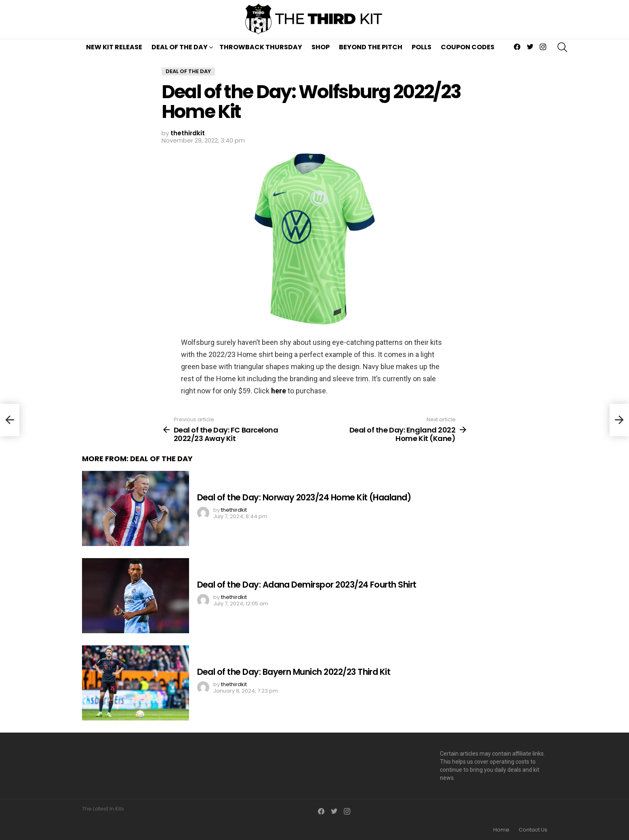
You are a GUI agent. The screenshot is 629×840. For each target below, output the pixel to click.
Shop (321, 47)
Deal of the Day (180, 47)
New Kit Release (114, 47)
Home (501, 830)
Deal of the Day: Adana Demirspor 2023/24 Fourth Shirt (307, 585)
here (279, 391)
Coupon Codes (468, 47)
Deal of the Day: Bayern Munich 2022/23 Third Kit (294, 672)
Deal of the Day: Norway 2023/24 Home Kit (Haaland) (304, 497)
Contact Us (533, 830)
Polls (422, 47)
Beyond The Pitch (371, 47)
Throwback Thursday (261, 47)
